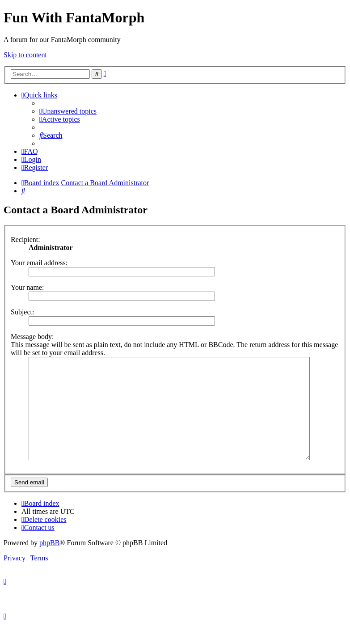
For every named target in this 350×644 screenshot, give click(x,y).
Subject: (22, 312)
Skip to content (25, 55)
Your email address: (39, 263)
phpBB (49, 563)
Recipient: (25, 239)
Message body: (32, 337)
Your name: (27, 287)
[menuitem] (68, 111)
